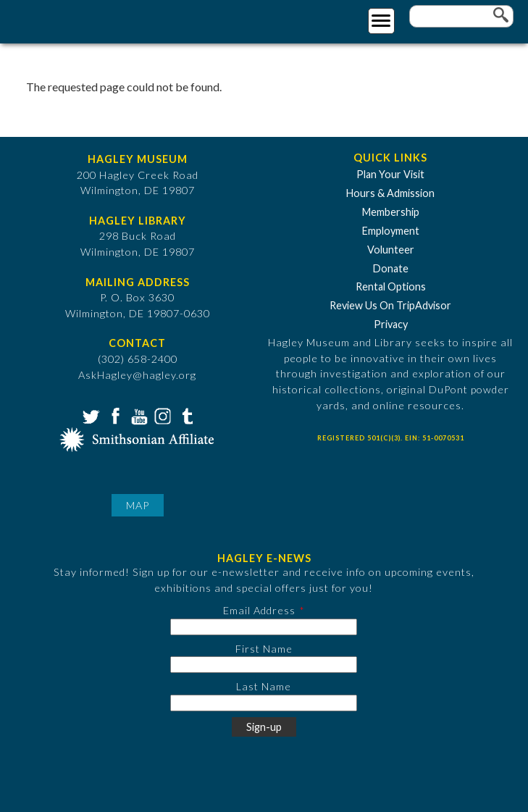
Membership (391, 212)
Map (138, 505)
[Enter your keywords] (461, 16)
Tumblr (185, 415)
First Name (264, 649)
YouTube (138, 415)
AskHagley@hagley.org (137, 375)
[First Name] (264, 665)
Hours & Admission (390, 193)
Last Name (264, 686)
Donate (391, 268)
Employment (391, 231)
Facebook (114, 415)
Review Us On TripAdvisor (390, 305)
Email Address (259, 610)
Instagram (162, 415)
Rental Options (391, 286)
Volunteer (391, 250)
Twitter (90, 415)
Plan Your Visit (390, 174)
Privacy (391, 324)
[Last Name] (264, 703)
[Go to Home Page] (71, 19)
